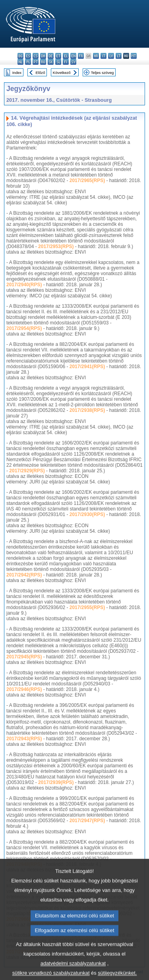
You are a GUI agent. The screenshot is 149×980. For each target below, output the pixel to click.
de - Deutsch (51, 56)
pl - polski (28, 62)
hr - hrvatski (96, 56)
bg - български (20, 56)
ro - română (43, 62)
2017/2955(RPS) (87, 607)
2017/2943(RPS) (24, 739)
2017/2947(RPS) (87, 821)
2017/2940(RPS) (24, 285)
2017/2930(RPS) (87, 514)
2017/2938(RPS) (87, 410)
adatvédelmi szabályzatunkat (73, 974)
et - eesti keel (58, 56)
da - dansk (43, 56)
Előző (41, 73)
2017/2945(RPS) (24, 657)
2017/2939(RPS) (56, 782)
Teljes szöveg (103, 73)
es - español (28, 56)
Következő (62, 73)
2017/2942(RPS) (24, 575)
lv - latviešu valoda (111, 56)
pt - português (36, 62)
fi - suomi (66, 62)
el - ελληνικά (66, 56)
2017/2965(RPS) (87, 180)
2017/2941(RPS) (87, 367)
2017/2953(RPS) (56, 246)
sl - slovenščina (58, 62)
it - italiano (104, 56)
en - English (73, 56)
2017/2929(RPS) (27, 471)
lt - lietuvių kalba (119, 56)
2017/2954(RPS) (24, 328)
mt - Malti (134, 56)
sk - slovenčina (51, 62)
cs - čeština (36, 56)
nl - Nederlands (20, 62)
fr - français (81, 56)
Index (17, 73)
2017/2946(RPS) (24, 689)
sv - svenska (73, 62)
